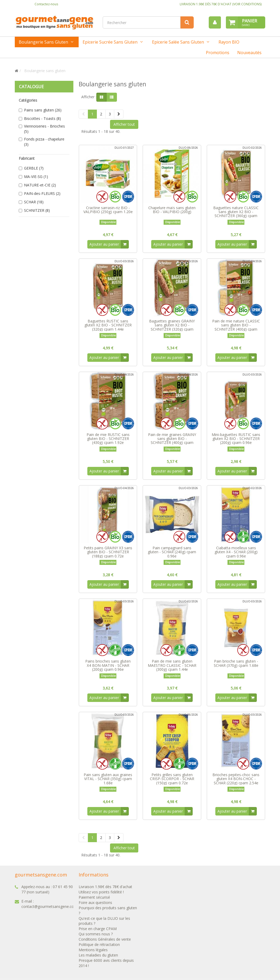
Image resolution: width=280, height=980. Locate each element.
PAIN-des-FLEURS (42, 193)
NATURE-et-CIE (40, 185)
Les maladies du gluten (98, 957)
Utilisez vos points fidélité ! (101, 894)
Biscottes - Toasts (42, 118)
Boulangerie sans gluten (43, 42)
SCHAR (34, 202)
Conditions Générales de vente (105, 942)
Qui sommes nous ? (96, 936)
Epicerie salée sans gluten (178, 42)
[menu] (215, 22)
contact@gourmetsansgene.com (49, 909)
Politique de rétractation (99, 947)
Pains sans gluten (43, 110)
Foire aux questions (95, 905)
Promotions (218, 53)
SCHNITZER (37, 210)
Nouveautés (249, 53)
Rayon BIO (229, 42)
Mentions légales (93, 952)
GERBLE (34, 168)
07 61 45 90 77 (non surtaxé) (47, 891)
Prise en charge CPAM (98, 931)
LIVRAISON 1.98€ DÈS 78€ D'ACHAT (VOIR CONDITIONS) (221, 4)
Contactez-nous (46, 4)
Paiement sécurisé (94, 899)
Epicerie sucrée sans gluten (110, 42)
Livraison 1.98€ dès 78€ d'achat (105, 889)
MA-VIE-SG (36, 177)
